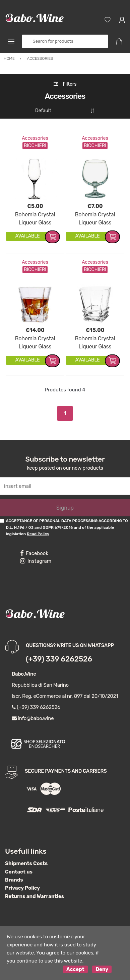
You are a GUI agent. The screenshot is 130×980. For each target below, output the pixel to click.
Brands (14, 880)
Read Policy (38, 534)
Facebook (34, 553)
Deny (102, 969)
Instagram (36, 561)
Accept (75, 969)
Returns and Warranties (35, 896)
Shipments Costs (26, 863)
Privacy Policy (22, 888)
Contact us (19, 872)
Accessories (35, 138)
